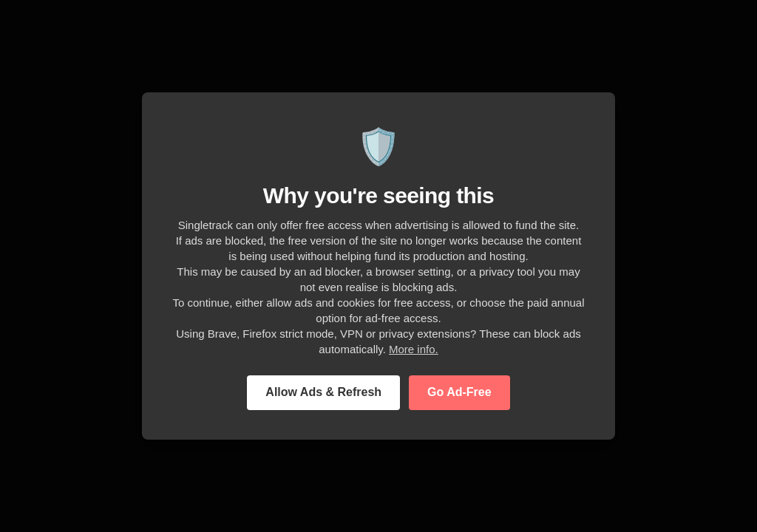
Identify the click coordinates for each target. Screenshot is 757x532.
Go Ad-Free (459, 392)
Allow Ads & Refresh (323, 392)
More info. (414, 349)
